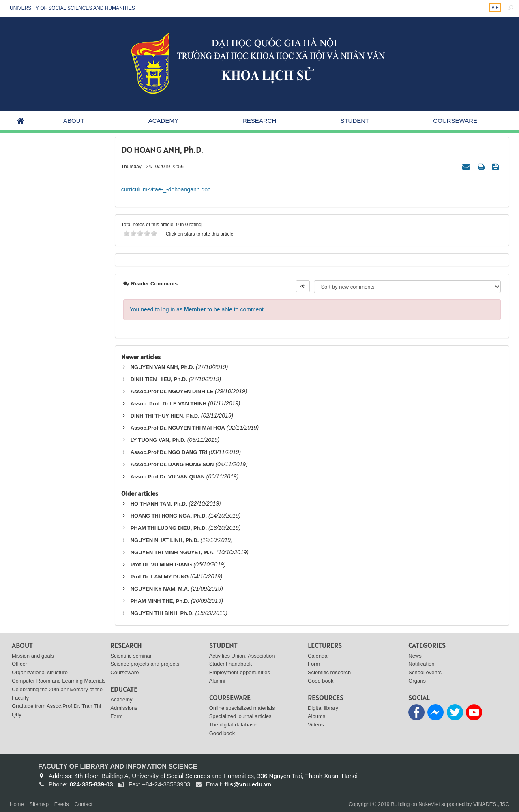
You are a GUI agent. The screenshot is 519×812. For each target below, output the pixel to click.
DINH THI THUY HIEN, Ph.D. (165, 416)
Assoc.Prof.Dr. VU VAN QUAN (168, 477)
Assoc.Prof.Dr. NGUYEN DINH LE (172, 391)
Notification (421, 664)
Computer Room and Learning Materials (59, 681)
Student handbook (231, 664)
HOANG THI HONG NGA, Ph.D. (169, 516)
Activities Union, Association (242, 656)
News (415, 656)
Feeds (62, 804)
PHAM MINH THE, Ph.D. (160, 601)
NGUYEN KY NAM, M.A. (160, 589)
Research (259, 121)
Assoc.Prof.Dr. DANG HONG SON (172, 464)
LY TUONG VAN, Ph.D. (158, 440)
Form (116, 716)
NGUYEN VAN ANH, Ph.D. (162, 367)
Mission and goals (33, 656)
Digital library (323, 708)
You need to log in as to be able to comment (197, 309)
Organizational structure (40, 672)
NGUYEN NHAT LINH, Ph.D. (165, 540)
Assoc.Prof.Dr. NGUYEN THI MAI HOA (178, 428)
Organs (417, 681)
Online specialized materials (242, 708)
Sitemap (39, 804)
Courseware (455, 121)
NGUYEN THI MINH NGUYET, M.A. (173, 552)
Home (17, 804)
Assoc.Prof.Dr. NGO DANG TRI (169, 452)
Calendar (318, 656)
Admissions (124, 708)
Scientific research (329, 672)
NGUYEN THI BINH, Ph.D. (162, 613)
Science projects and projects (145, 664)
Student (355, 121)
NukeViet (429, 804)
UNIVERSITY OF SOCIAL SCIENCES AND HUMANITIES (72, 8)
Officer (19, 664)
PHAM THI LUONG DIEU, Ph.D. (169, 528)
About (74, 121)
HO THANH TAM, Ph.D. (159, 504)
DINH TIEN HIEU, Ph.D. (159, 379)
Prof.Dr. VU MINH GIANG (161, 565)
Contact (83, 804)
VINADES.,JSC (491, 804)
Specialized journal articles (240, 716)
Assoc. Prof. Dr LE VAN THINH (169, 404)
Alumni (217, 681)
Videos (316, 725)
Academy (163, 121)
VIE (495, 7)
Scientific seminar (131, 656)
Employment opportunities (240, 672)
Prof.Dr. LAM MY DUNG (160, 577)
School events (425, 672)
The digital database (233, 725)
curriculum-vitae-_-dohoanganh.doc (166, 189)
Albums (316, 716)
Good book (222, 733)
